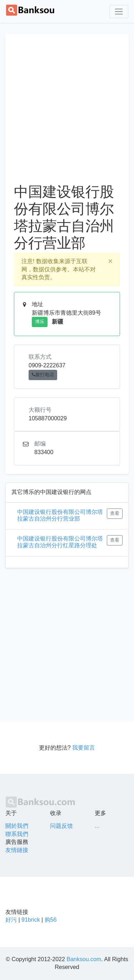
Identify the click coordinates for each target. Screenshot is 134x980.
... (97, 826)
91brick (31, 920)
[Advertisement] (67, 113)
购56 (51, 920)
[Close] (110, 261)
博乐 (40, 322)
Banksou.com (84, 959)
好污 (11, 920)
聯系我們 (17, 834)
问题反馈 (61, 826)
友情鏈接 (17, 850)
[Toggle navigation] (119, 12)
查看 (115, 513)
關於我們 (17, 826)
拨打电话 (43, 375)
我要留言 (84, 748)
